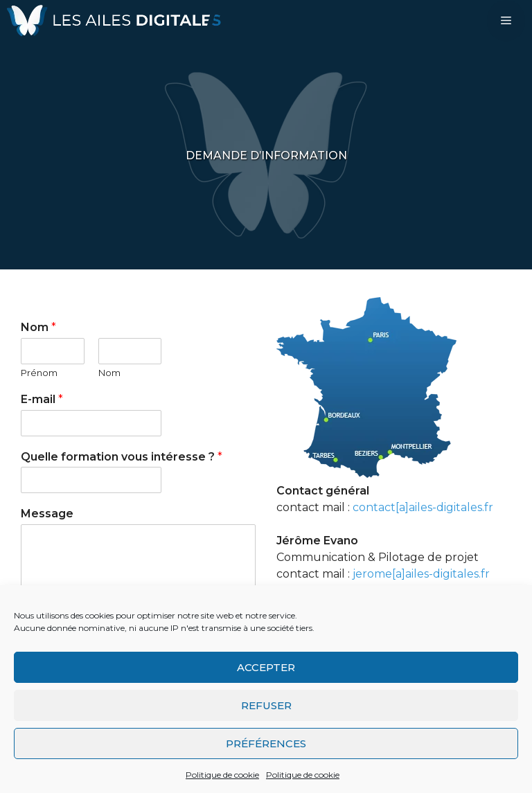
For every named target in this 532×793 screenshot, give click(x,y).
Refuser (266, 705)
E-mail (42, 399)
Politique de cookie (222, 775)
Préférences (266, 743)
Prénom (39, 373)
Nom (38, 327)
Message (47, 514)
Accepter (266, 667)
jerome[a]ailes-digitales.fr (421, 574)
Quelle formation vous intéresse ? (122, 457)
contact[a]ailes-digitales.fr (423, 507)
